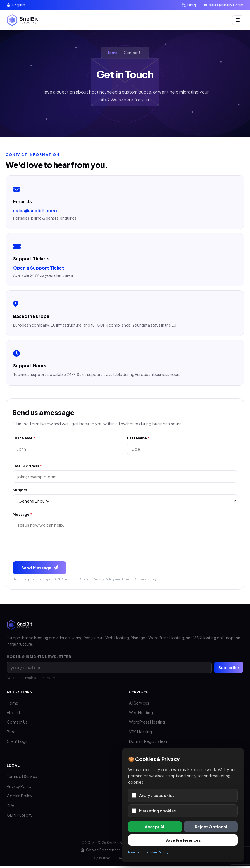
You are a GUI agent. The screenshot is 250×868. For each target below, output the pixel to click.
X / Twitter (102, 860)
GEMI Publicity (20, 817)
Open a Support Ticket (39, 268)
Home (112, 53)
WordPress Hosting (147, 724)
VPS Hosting (141, 733)
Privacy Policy (104, 580)
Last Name (138, 438)
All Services (139, 705)
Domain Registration (148, 743)
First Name (24, 438)
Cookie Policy (20, 798)
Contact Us (17, 724)
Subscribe (228, 669)
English (16, 5)
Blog (189, 5)
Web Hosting (141, 714)
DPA (10, 807)
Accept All (155, 827)
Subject (20, 491)
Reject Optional (211, 827)
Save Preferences (183, 840)
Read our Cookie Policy (148, 852)
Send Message (40, 569)
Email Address (27, 466)
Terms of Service (134, 580)
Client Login (18, 743)
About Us (15, 714)
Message (22, 515)
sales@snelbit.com (223, 5)
